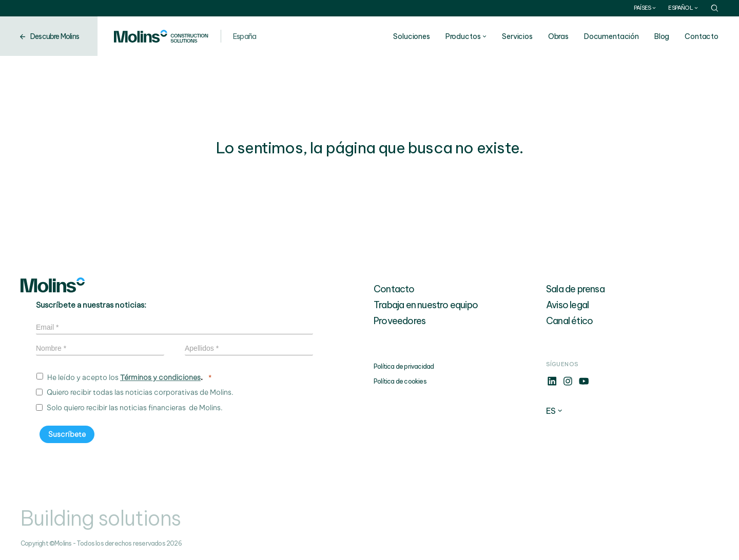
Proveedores (400, 321)
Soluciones (411, 36)
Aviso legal (567, 305)
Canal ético (569, 321)
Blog (662, 36)
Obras (558, 36)
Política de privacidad (404, 366)
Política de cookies (400, 381)
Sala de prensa (575, 289)
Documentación (611, 36)
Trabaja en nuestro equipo (426, 305)
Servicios (517, 36)
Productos (463, 36)
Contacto (702, 36)
